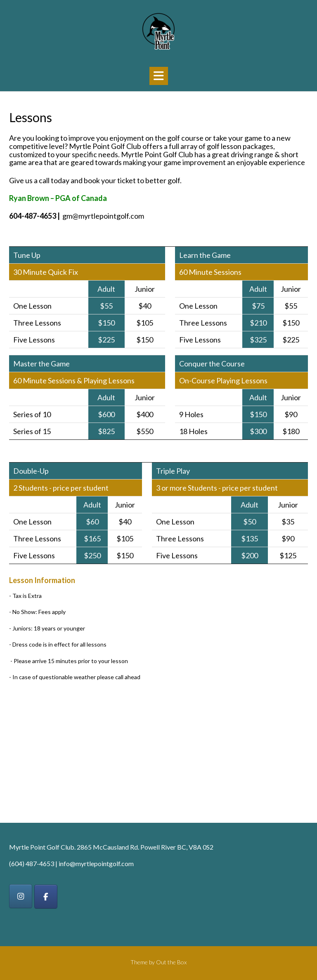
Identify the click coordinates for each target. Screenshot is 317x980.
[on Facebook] (46, 897)
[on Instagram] (21, 896)
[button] (159, 76)
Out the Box (171, 962)
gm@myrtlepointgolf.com (103, 216)
